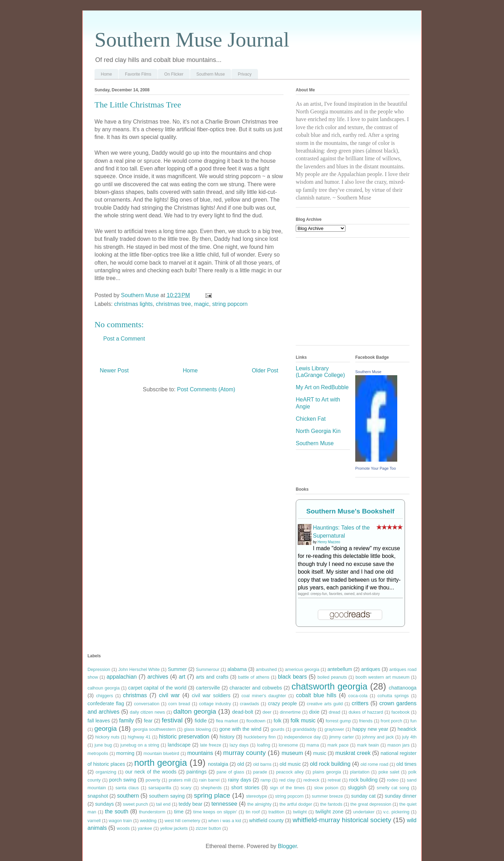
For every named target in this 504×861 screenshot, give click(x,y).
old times (406, 764)
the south (117, 811)
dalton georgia (195, 711)
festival (172, 720)
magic (202, 304)
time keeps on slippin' (215, 812)
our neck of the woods (151, 772)
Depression (99, 669)
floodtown (256, 721)
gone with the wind (240, 729)
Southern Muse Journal (192, 40)
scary (186, 788)
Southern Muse (211, 74)
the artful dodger (296, 804)
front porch (391, 721)
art (182, 677)
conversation (147, 704)
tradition (276, 812)
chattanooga (403, 688)
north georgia (160, 763)
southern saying (167, 796)
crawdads (249, 704)
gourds (277, 729)
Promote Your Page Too (376, 468)
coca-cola (358, 696)
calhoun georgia (104, 688)
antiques (371, 669)
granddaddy (304, 729)
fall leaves (99, 721)
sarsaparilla (160, 788)
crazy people (282, 703)
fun (413, 721)
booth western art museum (383, 677)
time (179, 812)
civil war (169, 695)
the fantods (331, 804)
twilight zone (329, 812)
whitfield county (266, 820)
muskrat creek (353, 753)
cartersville (208, 688)
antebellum (339, 669)
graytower (334, 729)
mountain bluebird (161, 753)
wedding (148, 821)
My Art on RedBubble (322, 387)
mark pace (338, 745)
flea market (227, 721)
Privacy (244, 74)
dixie (314, 712)
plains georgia (327, 772)
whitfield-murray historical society (342, 820)
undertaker (364, 812)
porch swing (123, 780)
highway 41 (139, 737)
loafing (264, 745)
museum (292, 753)
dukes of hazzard (366, 712)
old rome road (374, 764)
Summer (177, 669)
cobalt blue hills (316, 695)
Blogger (287, 846)
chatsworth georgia (330, 686)
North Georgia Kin (318, 431)
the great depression (371, 804)
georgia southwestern (154, 729)
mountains (200, 753)
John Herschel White (139, 669)
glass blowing (198, 729)
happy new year (370, 729)
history (227, 737)
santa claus (127, 788)
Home (106, 74)
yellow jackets (174, 828)
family (126, 720)
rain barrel (209, 780)
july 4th (409, 737)
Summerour (208, 669)
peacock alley (290, 772)
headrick (407, 729)
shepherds (211, 788)
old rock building (330, 764)
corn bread (179, 704)
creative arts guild (325, 704)
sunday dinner (401, 796)
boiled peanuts (332, 677)
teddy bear (190, 804)
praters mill (180, 780)
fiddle (201, 721)
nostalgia (218, 764)
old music (290, 764)
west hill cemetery (182, 821)
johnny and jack (378, 737)
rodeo (393, 780)
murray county (245, 753)
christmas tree (173, 304)
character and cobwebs (256, 688)
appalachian (121, 677)
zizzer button (208, 828)
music (320, 753)
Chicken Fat (311, 419)
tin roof (253, 812)
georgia (106, 729)
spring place (212, 795)
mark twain (368, 745)
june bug (103, 745)
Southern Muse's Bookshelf (350, 511)
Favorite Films (138, 74)
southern (128, 796)
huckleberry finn (260, 737)
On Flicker (174, 74)
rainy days (239, 780)
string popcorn (230, 304)
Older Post (265, 370)
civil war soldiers (211, 695)
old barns (262, 764)
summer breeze (327, 796)
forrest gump (338, 721)
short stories (246, 787)
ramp (265, 780)
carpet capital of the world (157, 688)
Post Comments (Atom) (206, 389)
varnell (94, 821)
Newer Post (114, 370)
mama (313, 745)
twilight (300, 812)
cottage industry (215, 704)
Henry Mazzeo (329, 542)
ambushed (266, 669)
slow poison (326, 788)
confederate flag (106, 703)
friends (366, 721)
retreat (334, 780)
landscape (179, 745)
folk (278, 721)
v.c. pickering (396, 812)
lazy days (239, 745)
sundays (105, 804)
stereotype (257, 796)
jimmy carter (342, 737)
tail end (163, 804)
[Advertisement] (348, 294)
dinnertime (290, 712)
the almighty (259, 804)
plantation (360, 772)
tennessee (224, 804)
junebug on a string (140, 745)
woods (123, 828)
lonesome (288, 745)
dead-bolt (243, 712)
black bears (292, 677)
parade (260, 772)
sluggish (357, 787)
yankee (145, 828)
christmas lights (133, 304)
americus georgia (302, 669)
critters (360, 703)
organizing (106, 772)
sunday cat (363, 796)
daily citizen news (148, 712)
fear (148, 721)
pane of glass (230, 772)
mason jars (398, 745)
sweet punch (135, 804)
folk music (303, 720)
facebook (400, 712)
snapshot (98, 796)
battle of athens (254, 677)
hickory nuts (107, 737)
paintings (197, 772)
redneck (311, 780)
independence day (303, 737)
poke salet (389, 772)
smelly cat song (393, 788)
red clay (287, 780)
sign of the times (287, 788)
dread (334, 712)
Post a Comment (124, 339)
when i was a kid (225, 821)
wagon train (120, 821)
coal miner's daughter (264, 696)
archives (158, 677)
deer (267, 712)
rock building (363, 780)
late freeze (211, 745)
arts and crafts (212, 677)
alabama (237, 669)
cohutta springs (393, 696)
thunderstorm (152, 812)
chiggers (104, 696)
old (241, 764)
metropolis (98, 753)
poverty (153, 780)
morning (125, 753)
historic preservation (184, 737)
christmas (135, 695)
